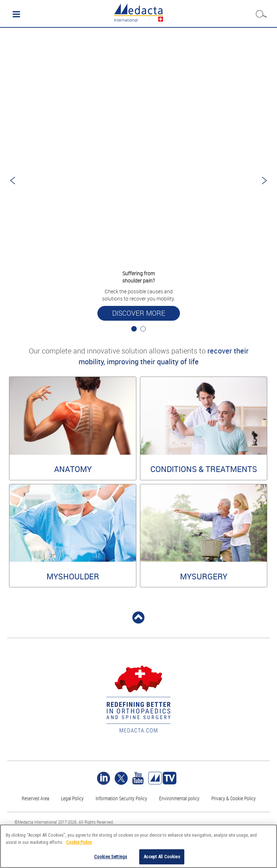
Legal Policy (72, 798)
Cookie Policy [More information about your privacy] (79, 842)
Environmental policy (179, 798)
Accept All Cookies (162, 857)
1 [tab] (134, 329)
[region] (138, 846)
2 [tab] (143, 329)
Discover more (139, 313)
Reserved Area (35, 798)
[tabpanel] (138, 181)
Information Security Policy (121, 798)
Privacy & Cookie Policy (234, 798)
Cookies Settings (111, 857)
